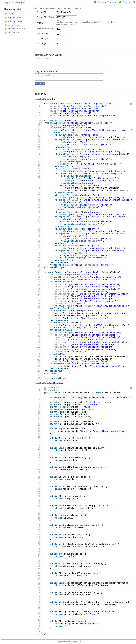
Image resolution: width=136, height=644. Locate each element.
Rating (11, 14)
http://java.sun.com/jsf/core (80, 111)
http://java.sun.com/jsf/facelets (84, 106)
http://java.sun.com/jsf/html (80, 109)
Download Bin (129, 2)
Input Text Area (15, 21)
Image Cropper (15, 18)
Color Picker (14, 25)
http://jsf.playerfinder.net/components (87, 116)
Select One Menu (16, 29)
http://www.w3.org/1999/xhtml (93, 104)
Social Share (14, 33)
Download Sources (107, 2)
